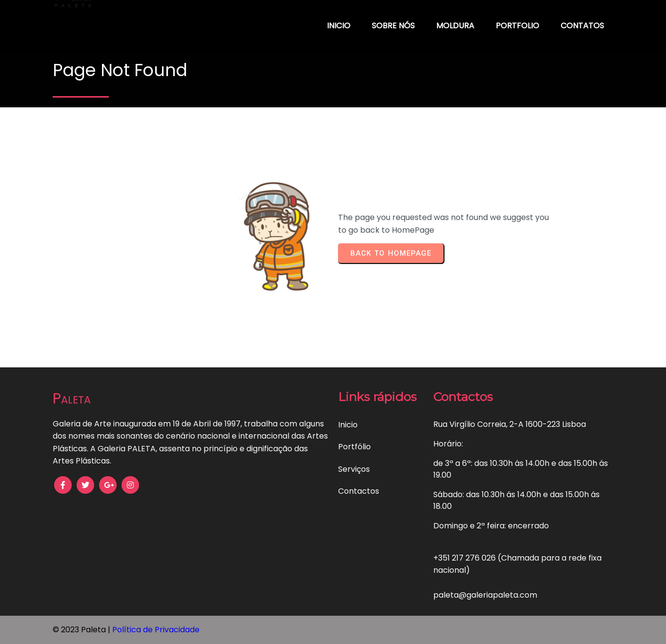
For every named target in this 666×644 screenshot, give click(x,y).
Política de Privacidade (156, 630)
